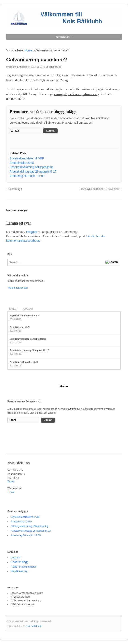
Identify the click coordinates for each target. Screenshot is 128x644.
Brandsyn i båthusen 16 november (100, 189)
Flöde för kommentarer (23, 567)
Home (28, 50)
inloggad (32, 232)
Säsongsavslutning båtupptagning (28, 339)
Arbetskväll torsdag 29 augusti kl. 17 (29, 350)
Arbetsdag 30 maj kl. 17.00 (24, 362)
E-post (11, 481)
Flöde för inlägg (20, 562)
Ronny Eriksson (18, 67)
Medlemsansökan (17, 288)
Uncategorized (53, 67)
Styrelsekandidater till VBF (24, 316)
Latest (13, 309)
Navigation (63, 37)
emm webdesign (34, 626)
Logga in (16, 558)
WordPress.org (19, 571)
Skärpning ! (15, 189)
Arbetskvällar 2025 (20, 327)
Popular (27, 309)
